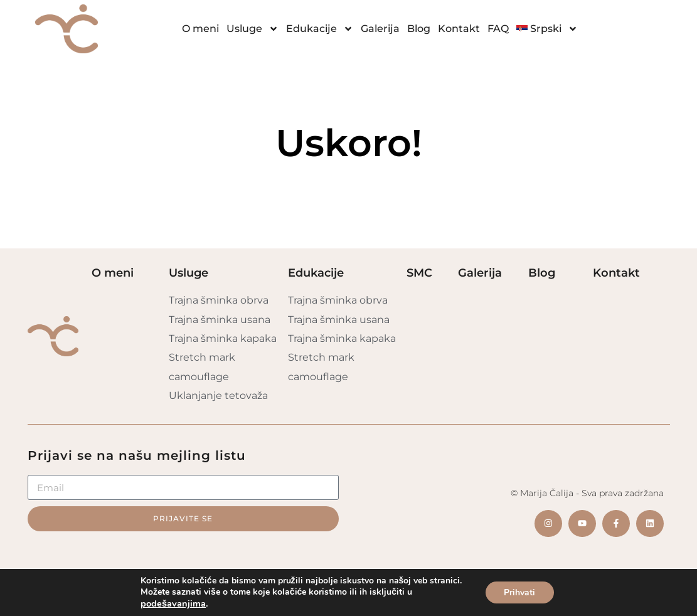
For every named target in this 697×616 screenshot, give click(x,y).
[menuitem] (547, 29)
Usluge (253, 29)
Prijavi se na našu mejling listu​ (137, 455)
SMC (419, 273)
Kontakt (459, 29)
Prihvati (519, 592)
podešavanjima (173, 603)
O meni (200, 29)
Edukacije (320, 29)
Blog (419, 29)
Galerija (380, 29)
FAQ (498, 29)
